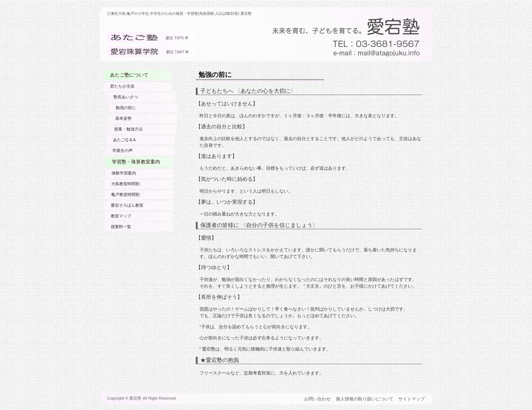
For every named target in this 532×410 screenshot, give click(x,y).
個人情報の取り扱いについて (365, 399)
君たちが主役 (122, 86)
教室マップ (121, 216)
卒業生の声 (121, 150)
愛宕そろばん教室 (127, 205)
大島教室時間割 (125, 184)
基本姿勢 (122, 118)
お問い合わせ (317, 399)
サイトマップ (412, 399)
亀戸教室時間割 (125, 194)
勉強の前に (125, 108)
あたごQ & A (123, 140)
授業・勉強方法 (127, 129)
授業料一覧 (121, 227)
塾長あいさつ (127, 97)
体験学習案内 (123, 173)
